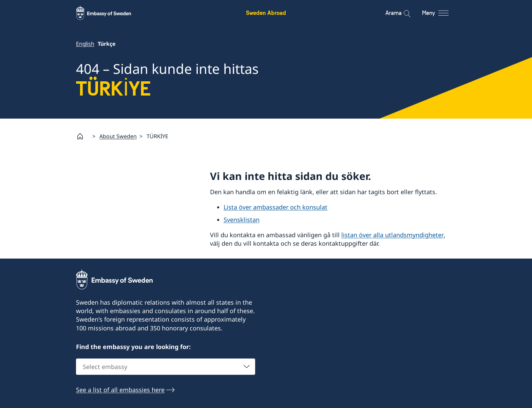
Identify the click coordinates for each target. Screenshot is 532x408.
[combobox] (166, 367)
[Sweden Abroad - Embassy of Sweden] (110, 13)
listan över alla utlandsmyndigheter (393, 235)
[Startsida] (83, 136)
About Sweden (118, 136)
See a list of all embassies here (120, 390)
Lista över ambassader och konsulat (275, 207)
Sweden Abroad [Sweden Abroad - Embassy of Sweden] (266, 13)
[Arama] (403, 13)
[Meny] (442, 13)
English (85, 44)
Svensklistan (242, 220)
